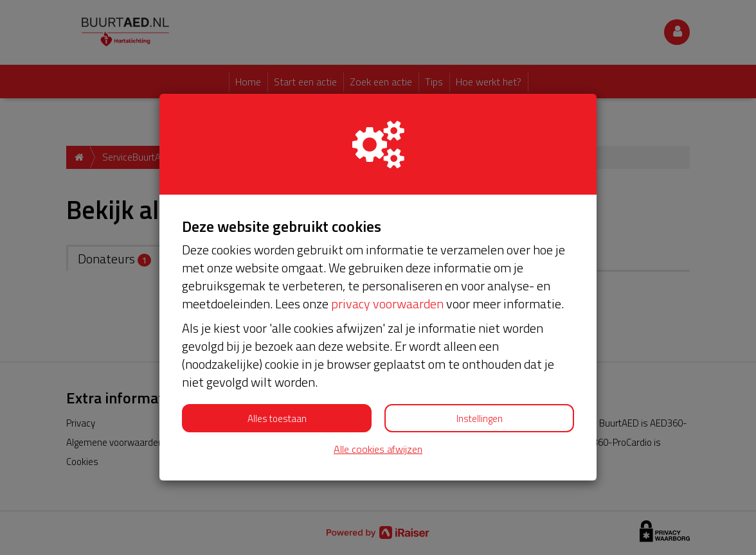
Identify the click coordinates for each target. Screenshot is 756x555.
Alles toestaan (277, 418)
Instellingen (480, 418)
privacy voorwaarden (387, 304)
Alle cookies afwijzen (378, 449)
